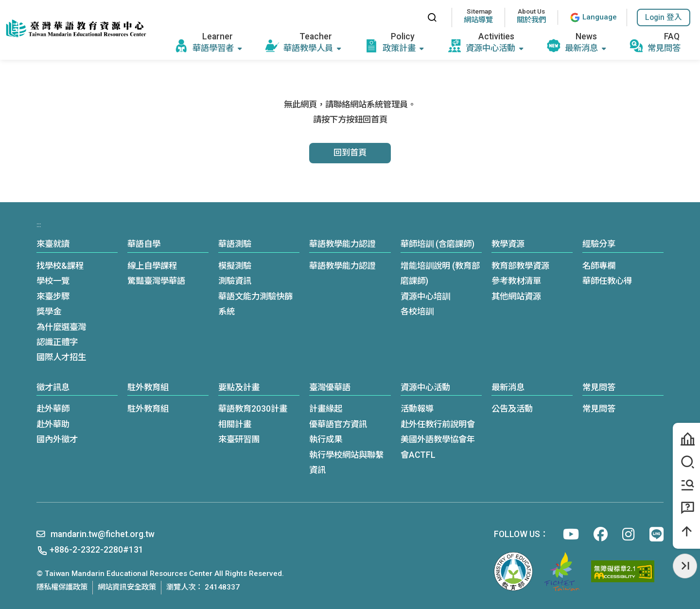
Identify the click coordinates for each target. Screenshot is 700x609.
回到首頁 (350, 153)
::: (411, 17)
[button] (664, 17)
